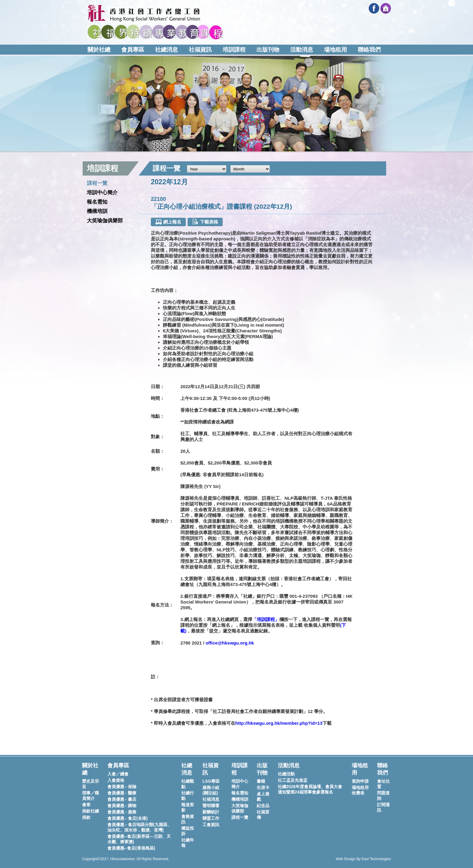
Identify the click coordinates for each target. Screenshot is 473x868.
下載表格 (205, 222)
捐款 (86, 817)
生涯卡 (263, 787)
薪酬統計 (211, 812)
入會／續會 (118, 774)
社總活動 (286, 774)
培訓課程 (234, 50)
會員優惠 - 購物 (122, 806)
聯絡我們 (369, 50)
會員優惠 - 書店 (122, 799)
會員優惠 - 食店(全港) (128, 818)
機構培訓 (97, 211)
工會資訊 (211, 825)
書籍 (261, 781)
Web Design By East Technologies (363, 859)
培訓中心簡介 (102, 193)
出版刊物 (268, 50)
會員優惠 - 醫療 (122, 793)
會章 (86, 805)
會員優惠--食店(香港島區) (131, 848)
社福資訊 (200, 50)
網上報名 (168, 222)
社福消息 (211, 799)
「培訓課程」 (266, 619)
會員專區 (133, 50)
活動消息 (302, 50)
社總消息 (167, 50)
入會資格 (116, 780)
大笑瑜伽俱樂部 (105, 221)
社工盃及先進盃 (293, 780)
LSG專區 (211, 781)
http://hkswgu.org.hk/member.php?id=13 (279, 723)
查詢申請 (360, 781)
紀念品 (263, 806)
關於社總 (99, 50)
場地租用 (335, 50)
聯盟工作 (211, 818)
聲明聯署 (211, 806)
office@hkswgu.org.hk (230, 643)
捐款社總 (90, 811)
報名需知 (97, 202)
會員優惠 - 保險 (122, 787)
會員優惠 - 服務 (122, 812)
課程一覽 (97, 183)
